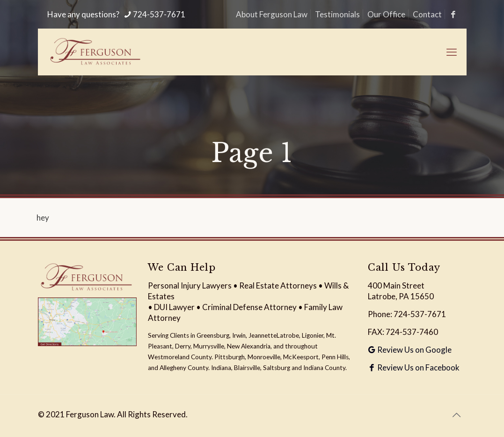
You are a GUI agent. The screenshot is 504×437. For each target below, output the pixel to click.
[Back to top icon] (457, 415)
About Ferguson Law (272, 14)
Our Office (386, 14)
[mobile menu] (452, 52)
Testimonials (337, 14)
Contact (427, 14)
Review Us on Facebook (414, 367)
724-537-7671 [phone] (159, 14)
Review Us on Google (410, 350)
